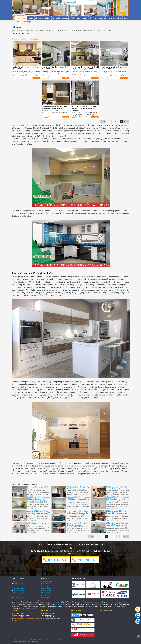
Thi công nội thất (47, 593)
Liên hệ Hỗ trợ (46, 597)
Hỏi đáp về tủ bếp (47, 581)
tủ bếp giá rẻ (58, 605)
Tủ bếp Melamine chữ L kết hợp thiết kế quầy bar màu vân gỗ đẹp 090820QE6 (85, 68)
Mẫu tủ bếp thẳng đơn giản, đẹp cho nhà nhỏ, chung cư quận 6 (78, 488)
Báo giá (112, 18)
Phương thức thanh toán (19, 588)
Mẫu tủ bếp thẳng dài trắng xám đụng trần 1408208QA (55, 68)
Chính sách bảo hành (19, 590)
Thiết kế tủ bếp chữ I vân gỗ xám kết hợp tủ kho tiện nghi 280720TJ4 (55, 107)
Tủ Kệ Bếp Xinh (104, 613)
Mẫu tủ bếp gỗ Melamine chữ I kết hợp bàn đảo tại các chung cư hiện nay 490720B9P (85, 108)
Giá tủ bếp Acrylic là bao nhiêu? (78, 499)
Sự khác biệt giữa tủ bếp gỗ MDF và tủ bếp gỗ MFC (116, 500)
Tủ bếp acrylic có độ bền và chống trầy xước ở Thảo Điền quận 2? (37, 501)
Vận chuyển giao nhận (19, 593)
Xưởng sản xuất (17, 586)
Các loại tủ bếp (68, 18)
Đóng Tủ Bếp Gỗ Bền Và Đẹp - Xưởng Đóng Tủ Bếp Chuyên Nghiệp (19, 18)
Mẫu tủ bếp (55, 18)
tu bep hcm (52, 603)
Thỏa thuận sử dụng (18, 597)
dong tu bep (77, 601)
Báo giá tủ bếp (46, 588)
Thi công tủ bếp (46, 590)
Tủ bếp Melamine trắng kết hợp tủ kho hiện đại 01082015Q (114, 68)
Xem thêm (36, 78)
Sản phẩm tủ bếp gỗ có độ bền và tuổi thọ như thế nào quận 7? (38, 512)
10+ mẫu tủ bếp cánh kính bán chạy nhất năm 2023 (77, 524)
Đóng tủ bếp (44, 18)
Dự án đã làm (123, 18)
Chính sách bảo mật (18, 595)
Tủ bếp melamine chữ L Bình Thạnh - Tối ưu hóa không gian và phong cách (117, 513)
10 (121, 536)
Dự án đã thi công (18, 584)
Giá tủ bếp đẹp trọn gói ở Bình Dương (38, 488)
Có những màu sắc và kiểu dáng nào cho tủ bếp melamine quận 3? (117, 489)
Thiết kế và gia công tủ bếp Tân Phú (38, 524)
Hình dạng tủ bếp (85, 18)
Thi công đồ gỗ (101, 18)
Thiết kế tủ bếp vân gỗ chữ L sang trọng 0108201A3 (27, 68)
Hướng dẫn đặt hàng (48, 595)
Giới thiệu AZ (16, 581)
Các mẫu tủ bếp (46, 584)
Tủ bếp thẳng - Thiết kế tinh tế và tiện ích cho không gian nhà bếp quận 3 (77, 513)
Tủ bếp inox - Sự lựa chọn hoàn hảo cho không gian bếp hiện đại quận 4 (117, 525)
